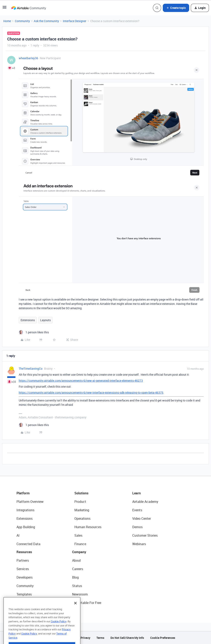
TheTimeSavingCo (31, 369)
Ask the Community (46, 21)
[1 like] (34, 332)
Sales (78, 535)
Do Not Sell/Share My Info (127, 638)
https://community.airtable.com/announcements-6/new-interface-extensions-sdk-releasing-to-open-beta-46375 (91, 392)
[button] (5, 9)
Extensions (28, 320)
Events (137, 510)
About (77, 560)
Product (80, 502)
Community (22, 21)
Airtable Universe (29, 603)
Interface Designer (75, 21)
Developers (25, 577)
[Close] (75, 612)
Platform (23, 493)
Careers (78, 569)
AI (18, 535)
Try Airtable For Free (87, 603)
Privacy (85, 638)
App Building (26, 527)
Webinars (139, 544)
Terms (100, 638)
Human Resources (88, 527)
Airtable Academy (145, 502)
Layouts (45, 320)
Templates (24, 594)
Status (77, 586)
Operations (82, 519)
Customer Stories (145, 535)
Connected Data (28, 544)
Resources (24, 552)
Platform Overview (30, 502)
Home (7, 21)
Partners (23, 560)
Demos (137, 527)
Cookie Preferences (163, 638)
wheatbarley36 (28, 58)
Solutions (81, 493)
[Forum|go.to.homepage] (29, 8)
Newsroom (80, 594)
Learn (137, 493)
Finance (80, 544)
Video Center (142, 519)
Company (79, 552)
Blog (75, 577)
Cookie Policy (59, 630)
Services (23, 569)
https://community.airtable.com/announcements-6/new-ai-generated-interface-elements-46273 (81, 381)
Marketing (82, 510)
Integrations (25, 510)
